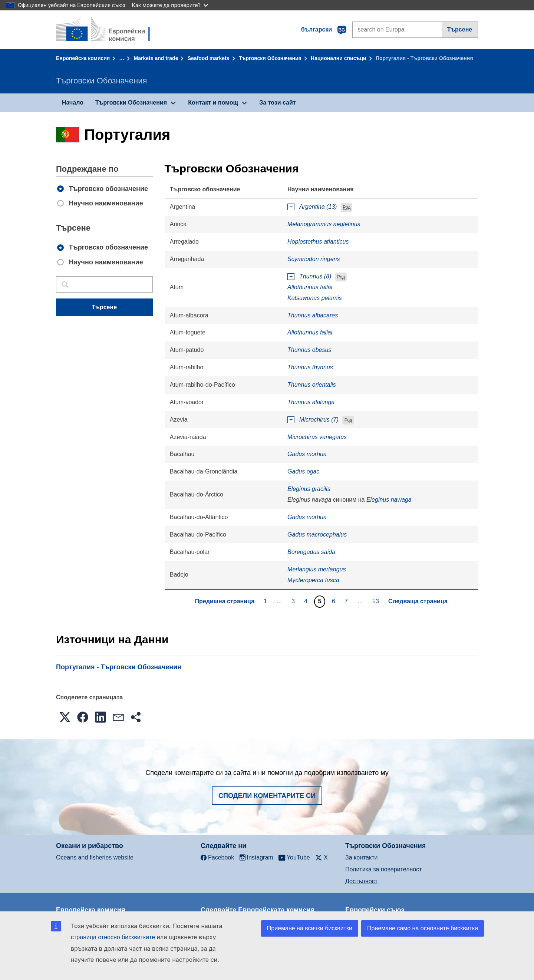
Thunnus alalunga (311, 402)
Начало (73, 103)
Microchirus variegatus (317, 437)
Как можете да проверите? (170, 5)
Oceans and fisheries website (95, 857)
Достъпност (361, 881)
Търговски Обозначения (270, 58)
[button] (65, 717)
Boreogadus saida (311, 552)
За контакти (361, 857)
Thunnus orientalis (312, 385)
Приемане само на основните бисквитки (423, 928)
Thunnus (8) (315, 276)
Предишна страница (225, 601)
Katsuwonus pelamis (315, 298)
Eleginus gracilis (309, 489)
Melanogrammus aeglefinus (324, 224)
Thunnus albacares (313, 315)
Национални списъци (339, 58)
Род (347, 207)
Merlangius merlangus (317, 569)
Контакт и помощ (213, 103)
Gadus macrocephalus (317, 534)
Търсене (460, 29)
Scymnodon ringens (314, 259)
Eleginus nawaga (389, 500)
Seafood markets (209, 58)
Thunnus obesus (309, 350)
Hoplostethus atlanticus (318, 242)
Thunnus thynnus (310, 367)
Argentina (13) (318, 207)
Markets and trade (156, 58)
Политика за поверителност (384, 869)
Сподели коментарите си (267, 796)
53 (377, 601)
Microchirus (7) (319, 420)
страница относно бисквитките (113, 937)
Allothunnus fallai (310, 287)
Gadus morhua (307, 454)
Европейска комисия (83, 58)
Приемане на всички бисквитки (310, 928)
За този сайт (277, 103)
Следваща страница (418, 601)
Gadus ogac (303, 471)
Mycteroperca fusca (313, 580)
